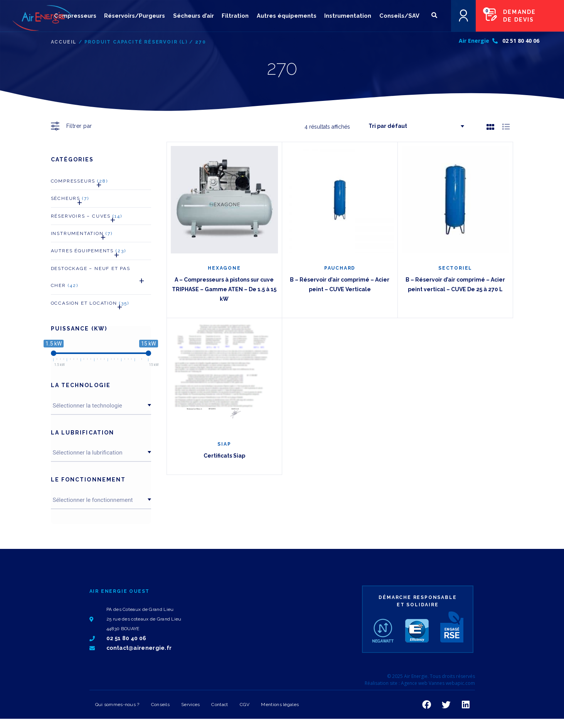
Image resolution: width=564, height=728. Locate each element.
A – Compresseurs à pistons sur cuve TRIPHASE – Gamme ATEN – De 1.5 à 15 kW (224, 289)
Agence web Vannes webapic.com (438, 683)
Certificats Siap (224, 456)
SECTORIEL (455, 268)
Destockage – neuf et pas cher (101, 279)
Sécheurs (70, 200)
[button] (434, 16)
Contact (220, 705)
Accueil (64, 42)
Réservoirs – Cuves (87, 218)
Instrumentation (82, 236)
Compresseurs (80, 183)
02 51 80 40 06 (521, 42)
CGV (245, 705)
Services (190, 705)
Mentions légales (280, 705)
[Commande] (413, 126)
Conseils (160, 705)
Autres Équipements (89, 253)
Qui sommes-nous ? (117, 705)
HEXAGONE (224, 268)
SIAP (224, 444)
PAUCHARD (340, 268)
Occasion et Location (90, 305)
